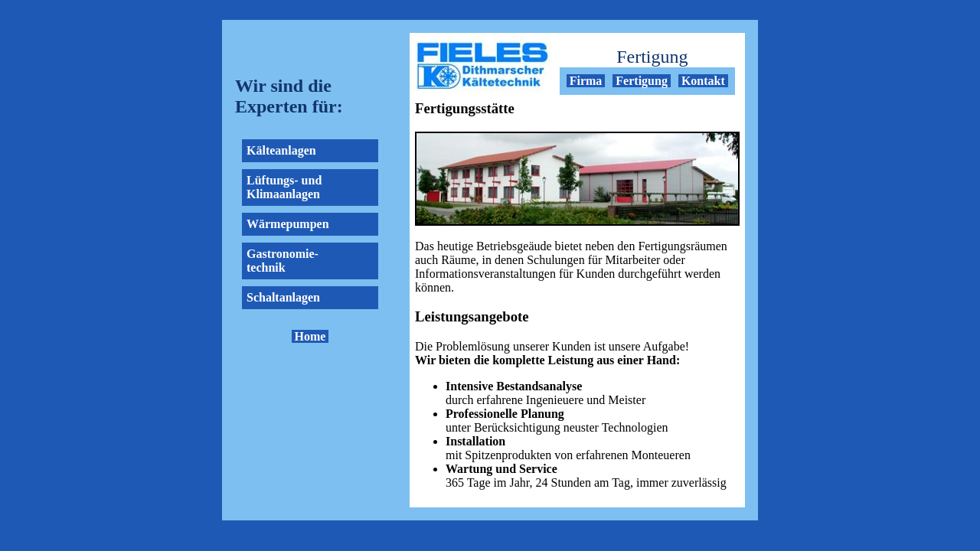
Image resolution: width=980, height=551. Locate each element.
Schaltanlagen (283, 297)
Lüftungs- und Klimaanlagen (284, 187)
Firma (586, 81)
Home (310, 336)
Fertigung (642, 81)
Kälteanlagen (281, 150)
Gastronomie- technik (283, 261)
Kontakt (703, 81)
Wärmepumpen (288, 224)
